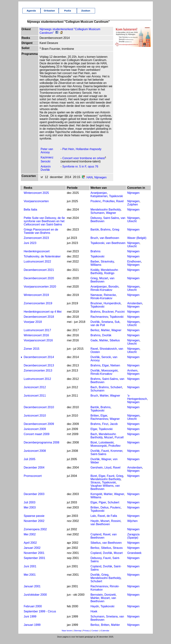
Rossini (116, 525)
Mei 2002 (29, 538)
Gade (94, 344)
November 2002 (34, 525)
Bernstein (96, 599)
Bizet (94, 446)
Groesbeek (135, 557)
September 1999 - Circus (39, 615)
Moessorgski (109, 375)
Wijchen (133, 525)
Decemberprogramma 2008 (41, 446)
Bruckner (96, 307)
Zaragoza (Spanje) (134, 540)
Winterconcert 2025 (36, 197)
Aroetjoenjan (98, 197)
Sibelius (114, 344)
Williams (96, 269)
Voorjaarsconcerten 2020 (39, 291)
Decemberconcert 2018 (38, 321)
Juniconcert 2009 (34, 433)
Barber (95, 266)
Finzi (105, 428)
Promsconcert (32, 480)
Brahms (105, 234)
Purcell (119, 441)
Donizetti (110, 599)
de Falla (112, 520)
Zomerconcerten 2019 (38, 307)
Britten (94, 420)
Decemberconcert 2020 (38, 282)
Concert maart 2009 (36, 438)
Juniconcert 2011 (34, 400)
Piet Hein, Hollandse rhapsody (82, 153)
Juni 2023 (30, 247)
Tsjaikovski (116, 200)
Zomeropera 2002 (35, 533)
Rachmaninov (99, 321)
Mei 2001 (29, 579)
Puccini (120, 316)
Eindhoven (134, 266)
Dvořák (95, 326)
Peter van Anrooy (46, 155)
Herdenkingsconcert (36, 255)
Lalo (93, 520)
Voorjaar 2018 (32, 326)
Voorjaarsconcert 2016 (38, 344)
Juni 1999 (30, 620)
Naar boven (67, 635)
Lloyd (108, 472)
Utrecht (132, 225)
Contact (95, 635)
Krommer (116, 455)
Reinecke (110, 299)
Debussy (96, 222)
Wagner (111, 217)
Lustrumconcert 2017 (37, 334)
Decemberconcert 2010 (38, 411)
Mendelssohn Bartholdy (105, 214)
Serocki (106, 361)
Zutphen (133, 208)
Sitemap (78, 635)
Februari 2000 (32, 610)
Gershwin (96, 472)
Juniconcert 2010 (34, 420)
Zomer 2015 (31, 353)
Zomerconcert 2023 (36, 242)
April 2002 (30, 547)
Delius (104, 511)
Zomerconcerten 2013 (38, 375)
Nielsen (115, 369)
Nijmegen (100, 181)
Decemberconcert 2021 (38, 274)
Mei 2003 (29, 511)
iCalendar (105, 635)
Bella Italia (30, 214)
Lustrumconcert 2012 (37, 383)
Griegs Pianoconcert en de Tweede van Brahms (40, 235)
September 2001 (34, 562)
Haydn (94, 525)
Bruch (94, 242)
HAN (89, 181)
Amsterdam (135, 307)
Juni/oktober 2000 (35, 599)
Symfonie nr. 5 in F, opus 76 (80, 170)
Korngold (96, 498)
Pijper (102, 506)
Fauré (105, 455)
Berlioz (95, 334)
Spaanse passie (34, 520)
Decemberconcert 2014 (38, 361)
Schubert (116, 391)
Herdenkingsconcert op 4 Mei (42, 316)
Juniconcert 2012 (34, 391)
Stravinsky (107, 266)
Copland (96, 538)
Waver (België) (137, 242)
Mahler (105, 334)
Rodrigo (109, 277)
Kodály (95, 274)
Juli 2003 (29, 506)
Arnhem (133, 375)
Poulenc (96, 205)
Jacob (114, 428)
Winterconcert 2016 (36, 339)
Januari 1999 (32, 629)
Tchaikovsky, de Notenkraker (42, 260)
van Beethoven (109, 242)
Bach (94, 391)
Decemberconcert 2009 (38, 428)
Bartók (94, 234)
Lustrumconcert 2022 (37, 266)
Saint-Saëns (111, 222)
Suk (117, 326)
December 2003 (34, 498)
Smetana (107, 326)
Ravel (120, 205)
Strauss (95, 486)
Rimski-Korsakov (101, 294)
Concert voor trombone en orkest (83, 162)
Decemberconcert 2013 (38, 369)
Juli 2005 (29, 463)
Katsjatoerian (99, 200)
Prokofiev (108, 205)
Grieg (116, 234)
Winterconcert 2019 (36, 299)
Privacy (86, 635)
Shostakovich (108, 353)
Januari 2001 (32, 590)
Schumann (97, 217)
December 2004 (34, 472)
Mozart (104, 282)
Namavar (96, 299)
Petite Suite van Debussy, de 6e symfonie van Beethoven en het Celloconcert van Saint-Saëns (44, 225)
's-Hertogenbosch (137, 401)
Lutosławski (106, 446)
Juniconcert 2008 (34, 455)
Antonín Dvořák (45, 172)
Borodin (113, 291)
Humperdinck (112, 307)
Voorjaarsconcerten (36, 205)
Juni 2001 (30, 570)
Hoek (94, 615)
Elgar (105, 369)
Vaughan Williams (102, 490)
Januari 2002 (32, 552)
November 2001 (34, 557)
